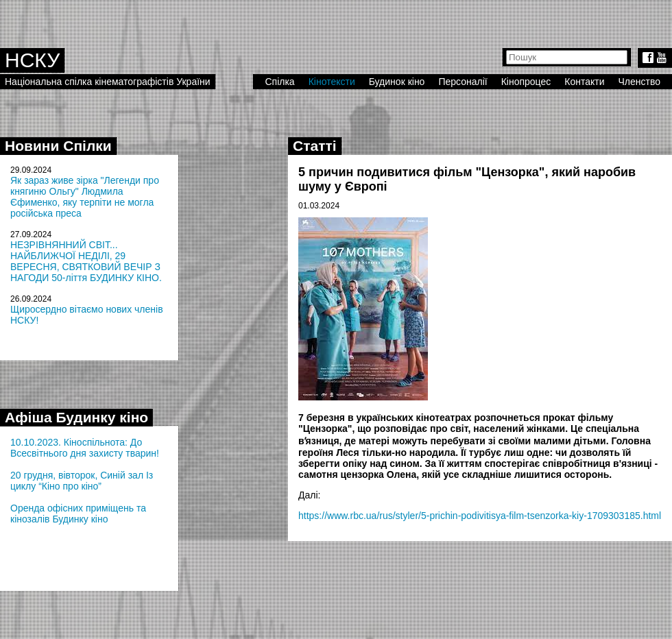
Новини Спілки (58, 146)
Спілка (279, 82)
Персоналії (463, 82)
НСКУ (32, 60)
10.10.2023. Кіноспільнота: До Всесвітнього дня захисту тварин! (85, 448)
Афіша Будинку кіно (76, 417)
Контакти (584, 82)
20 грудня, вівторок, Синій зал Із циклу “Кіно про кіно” (82, 481)
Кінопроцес (526, 82)
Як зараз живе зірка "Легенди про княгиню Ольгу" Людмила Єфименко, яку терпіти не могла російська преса (85, 197)
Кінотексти (332, 82)
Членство (640, 82)
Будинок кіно (397, 82)
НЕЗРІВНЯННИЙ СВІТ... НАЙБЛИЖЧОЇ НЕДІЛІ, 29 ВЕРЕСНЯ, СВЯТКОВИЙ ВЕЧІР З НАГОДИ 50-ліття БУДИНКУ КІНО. (86, 261)
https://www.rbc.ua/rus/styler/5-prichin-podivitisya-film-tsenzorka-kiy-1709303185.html (480, 516)
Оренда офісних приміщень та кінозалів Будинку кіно (78, 514)
